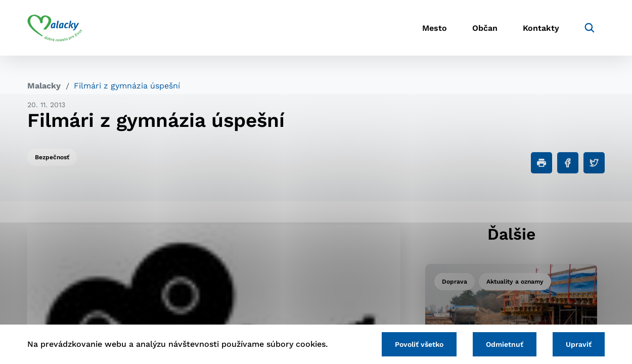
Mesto (435, 28)
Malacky (44, 86)
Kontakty (541, 28)
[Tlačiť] (541, 163)
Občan (485, 28)
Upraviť (579, 344)
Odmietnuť (505, 344)
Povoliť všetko (419, 344)
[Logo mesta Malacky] (55, 28)
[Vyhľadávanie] (590, 28)
